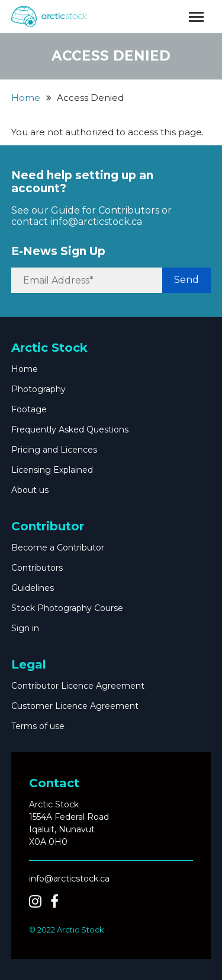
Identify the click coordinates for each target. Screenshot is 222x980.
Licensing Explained (52, 470)
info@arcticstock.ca (96, 222)
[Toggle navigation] (196, 17)
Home (26, 98)
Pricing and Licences (54, 450)
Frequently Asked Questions (70, 429)
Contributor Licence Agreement (78, 686)
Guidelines (33, 588)
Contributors (37, 568)
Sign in (25, 628)
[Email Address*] (87, 280)
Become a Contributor (58, 548)
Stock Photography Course (67, 608)
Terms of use (38, 726)
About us (30, 490)
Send (186, 280)
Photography (38, 389)
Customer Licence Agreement (75, 706)
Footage (29, 409)
